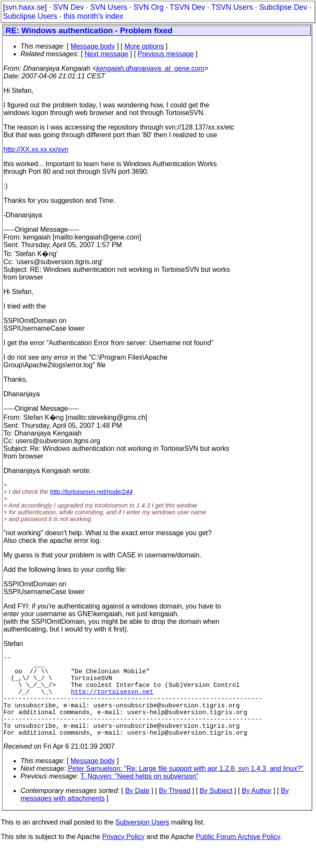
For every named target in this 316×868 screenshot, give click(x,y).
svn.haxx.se (25, 7)
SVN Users (109, 7)
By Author (257, 811)
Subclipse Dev (283, 7)
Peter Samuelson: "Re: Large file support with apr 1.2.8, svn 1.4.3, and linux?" (186, 789)
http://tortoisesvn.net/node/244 (91, 492)
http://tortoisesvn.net (112, 701)
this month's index (93, 16)
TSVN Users (232, 7)
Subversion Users (142, 843)
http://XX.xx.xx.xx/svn (36, 149)
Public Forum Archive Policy (238, 857)
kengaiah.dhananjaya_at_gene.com (150, 68)
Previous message (166, 54)
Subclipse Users (30, 16)
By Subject (216, 811)
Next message (106, 54)
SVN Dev (68, 7)
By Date (137, 811)
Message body (93, 46)
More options (144, 46)
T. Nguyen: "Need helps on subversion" (139, 797)
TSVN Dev (187, 7)
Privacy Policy (123, 857)
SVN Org (148, 7)
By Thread (175, 811)
